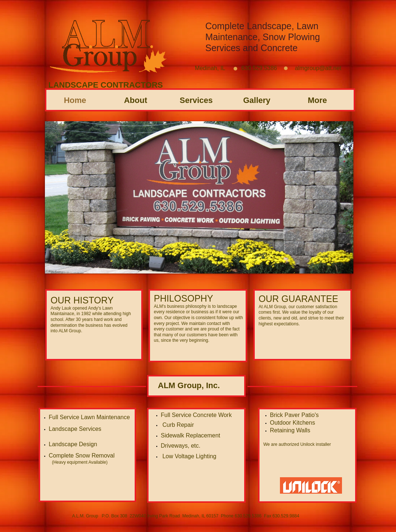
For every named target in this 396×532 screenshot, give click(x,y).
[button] (199, 197)
